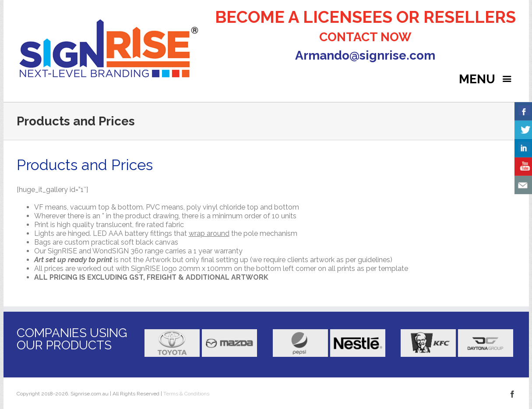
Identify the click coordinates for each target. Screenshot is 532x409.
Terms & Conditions (186, 394)
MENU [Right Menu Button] (487, 79)
